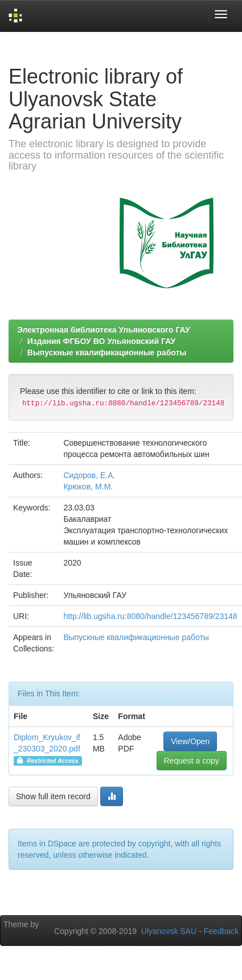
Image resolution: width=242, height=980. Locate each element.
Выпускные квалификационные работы (107, 352)
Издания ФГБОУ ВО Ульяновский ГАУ (101, 341)
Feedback (221, 931)
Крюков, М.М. (88, 487)
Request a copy (192, 761)
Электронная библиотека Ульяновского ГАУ (104, 330)
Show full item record (53, 796)
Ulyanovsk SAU (169, 931)
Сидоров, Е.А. (89, 475)
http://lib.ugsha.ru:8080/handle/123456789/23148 (150, 616)
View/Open (190, 741)
